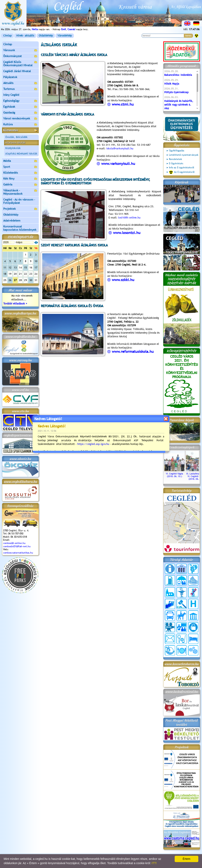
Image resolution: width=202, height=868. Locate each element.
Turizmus (20, 89)
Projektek (20, 209)
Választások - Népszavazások (20, 192)
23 (31, 274)
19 (10, 274)
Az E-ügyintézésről (182, 172)
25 (5, 280)
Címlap (7, 36)
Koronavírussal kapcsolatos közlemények (20, 228)
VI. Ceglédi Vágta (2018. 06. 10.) (174, 474)
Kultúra (20, 125)
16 (31, 267)
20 (15, 274)
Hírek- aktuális (25, 36)
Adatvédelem (12, 221)
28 (20, 280)
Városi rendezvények (20, 119)
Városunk (20, 50)
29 (26, 280)
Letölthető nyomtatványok (184, 155)
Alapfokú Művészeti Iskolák (21, 154)
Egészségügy (20, 101)
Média (20, 161)
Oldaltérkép (46, 36)
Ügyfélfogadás (177, 151)
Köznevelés (20, 131)
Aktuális (20, 83)
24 (36, 274)
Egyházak (20, 107)
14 (20, 267)
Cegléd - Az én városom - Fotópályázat (19, 201)
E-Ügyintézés (176, 163)
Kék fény (20, 179)
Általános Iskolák (15, 143)
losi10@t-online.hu (129, 218)
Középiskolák (13, 148)
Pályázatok (10, 77)
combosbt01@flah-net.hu (17, 546)
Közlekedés (20, 173)
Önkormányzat (20, 56)
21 (20, 274)
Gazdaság (20, 113)
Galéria (20, 185)
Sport (20, 167)
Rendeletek (175, 159)
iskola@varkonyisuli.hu (120, 148)
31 (36, 280)
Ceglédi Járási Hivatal (17, 71)
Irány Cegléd (11, 95)
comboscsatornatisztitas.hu (18, 553)
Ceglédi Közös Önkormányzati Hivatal (20, 64)
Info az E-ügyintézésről (182, 168)
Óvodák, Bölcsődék (16, 137)
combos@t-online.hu (14, 543)
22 (26, 274)
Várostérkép (65, 36)
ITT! (154, 863)
